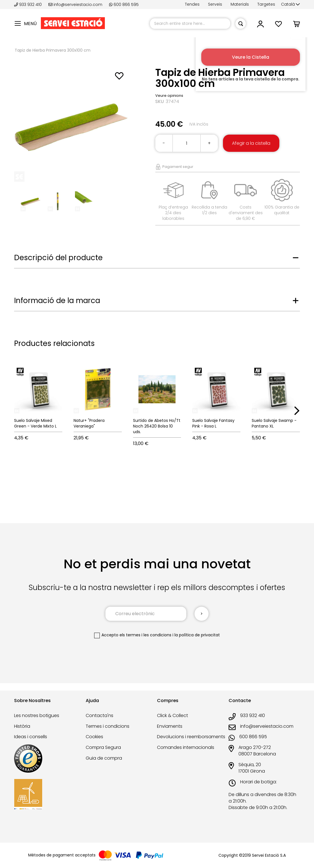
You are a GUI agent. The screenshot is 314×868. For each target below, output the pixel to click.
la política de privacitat (197, 635)
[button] (290, 5)
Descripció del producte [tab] (58, 258)
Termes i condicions (108, 726)
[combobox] (190, 24)
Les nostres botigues (37, 715)
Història (22, 726)
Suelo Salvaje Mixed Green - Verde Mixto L (35, 423)
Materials (240, 4)
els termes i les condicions (145, 635)
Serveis (215, 4)
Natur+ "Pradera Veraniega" (89, 423)
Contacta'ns (99, 715)
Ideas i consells (31, 737)
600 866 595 (124, 5)
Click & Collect (173, 715)
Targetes (266, 4)
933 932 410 (28, 5)
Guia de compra (104, 758)
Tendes (192, 4)
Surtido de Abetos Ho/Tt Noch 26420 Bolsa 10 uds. (157, 426)
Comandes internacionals (186, 747)
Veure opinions (169, 96)
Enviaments (170, 726)
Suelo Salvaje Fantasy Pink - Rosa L (213, 423)
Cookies (94, 737)
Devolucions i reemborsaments (191, 737)
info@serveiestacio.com (75, 5)
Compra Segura (103, 747)
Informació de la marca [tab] (57, 301)
